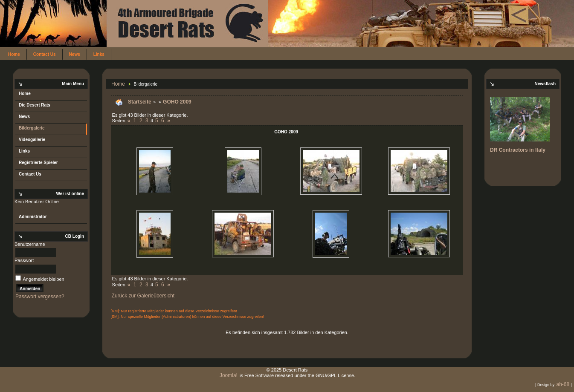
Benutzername (30, 244)
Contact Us (45, 54)
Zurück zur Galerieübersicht (143, 296)
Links (99, 54)
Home (14, 54)
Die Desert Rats (35, 105)
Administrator (33, 217)
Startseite (140, 102)
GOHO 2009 (177, 102)
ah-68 (563, 384)
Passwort (24, 260)
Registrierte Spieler (38, 163)
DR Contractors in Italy (518, 150)
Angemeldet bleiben (43, 279)
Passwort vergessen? (40, 297)
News (75, 54)
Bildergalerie (32, 128)
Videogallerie (32, 140)
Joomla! (229, 375)
